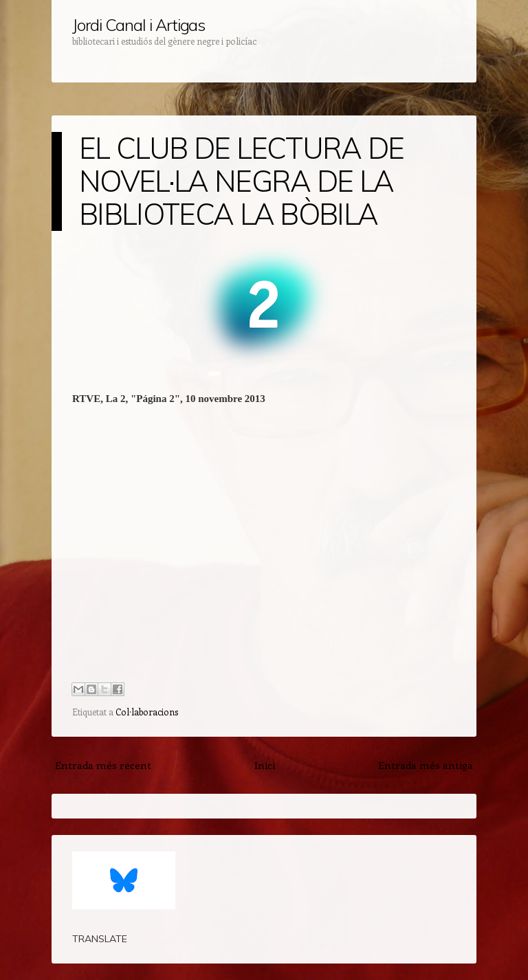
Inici (265, 765)
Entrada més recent (103, 765)
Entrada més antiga (426, 765)
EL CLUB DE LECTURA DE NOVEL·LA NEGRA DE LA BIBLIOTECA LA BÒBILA (242, 181)
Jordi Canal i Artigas (139, 25)
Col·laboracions (147, 712)
